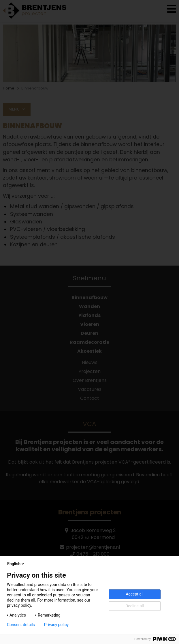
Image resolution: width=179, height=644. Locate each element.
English (16, 564)
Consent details (21, 625)
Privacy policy (56, 625)
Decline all (135, 606)
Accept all (135, 594)
